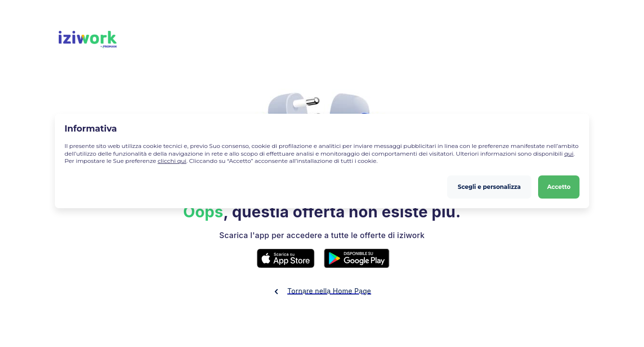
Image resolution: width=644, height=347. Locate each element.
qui (569, 153)
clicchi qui (172, 161)
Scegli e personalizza (489, 187)
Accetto (559, 187)
